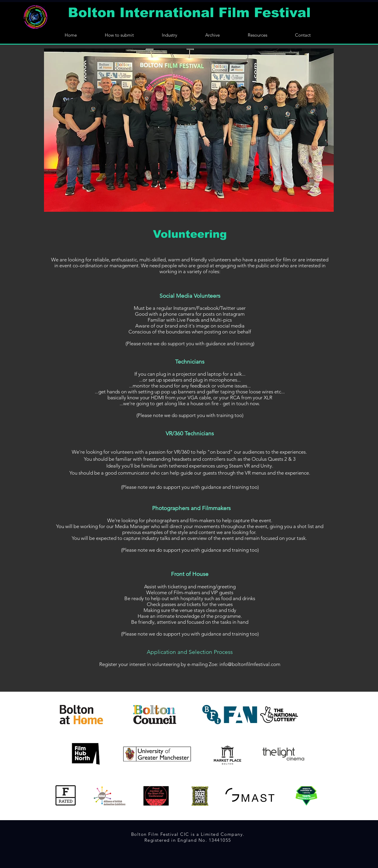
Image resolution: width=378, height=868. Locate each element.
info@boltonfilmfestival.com (250, 664)
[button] (212, 35)
